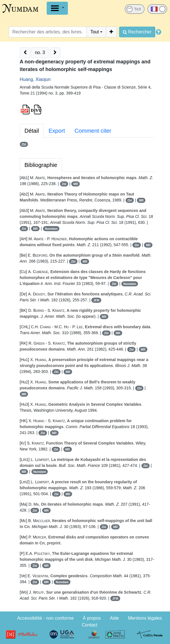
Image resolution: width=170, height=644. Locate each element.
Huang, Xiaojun (35, 79)
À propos (92, 618)
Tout (94, 32)
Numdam (51, 229)
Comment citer (93, 131)
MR (76, 184)
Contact (90, 625)
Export (57, 131)
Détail (32, 131)
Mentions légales (145, 618)
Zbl (24, 144)
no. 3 (40, 52)
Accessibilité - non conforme (46, 618)
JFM (96, 300)
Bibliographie (41, 165)
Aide (114, 618)
